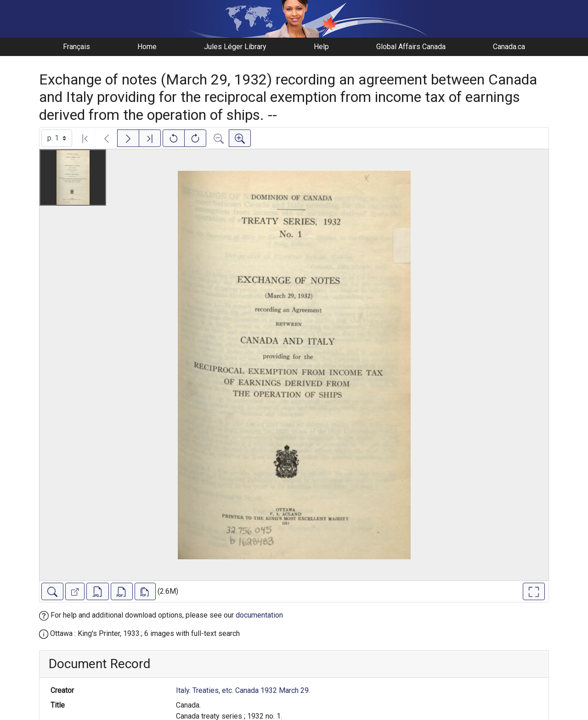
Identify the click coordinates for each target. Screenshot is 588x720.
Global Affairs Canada (411, 47)
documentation (259, 615)
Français (76, 47)
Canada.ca (509, 47)
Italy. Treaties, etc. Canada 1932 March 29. (243, 690)
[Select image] (57, 138)
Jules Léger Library (235, 47)
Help (321, 47)
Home (147, 47)
